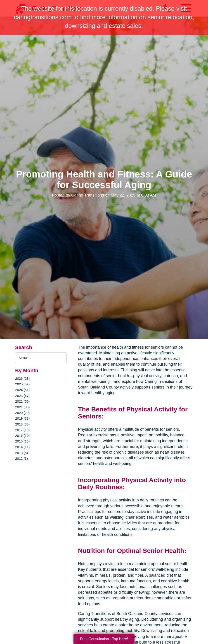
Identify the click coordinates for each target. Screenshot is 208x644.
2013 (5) (21, 453)
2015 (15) (22, 441)
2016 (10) (22, 436)
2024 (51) (22, 390)
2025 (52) (22, 384)
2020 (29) (22, 413)
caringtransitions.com (43, 17)
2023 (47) (22, 396)
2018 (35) (22, 424)
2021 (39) (22, 407)
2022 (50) (22, 401)
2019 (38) (22, 418)
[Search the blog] (41, 358)
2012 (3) (21, 458)
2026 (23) (22, 378)
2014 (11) (22, 447)
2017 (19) (22, 430)
